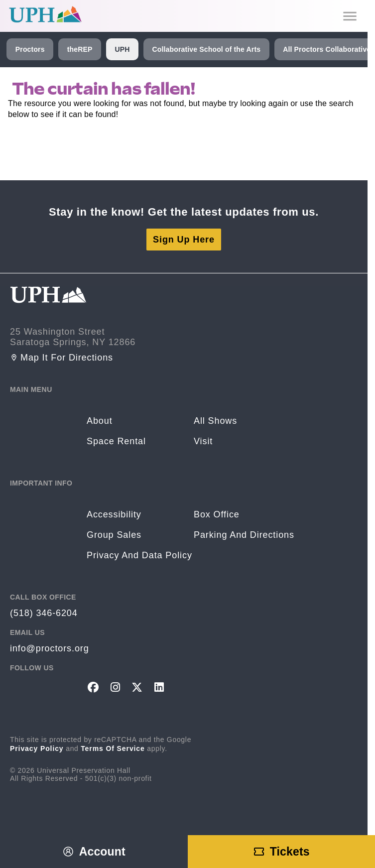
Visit (203, 441)
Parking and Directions (244, 535)
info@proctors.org (50, 648)
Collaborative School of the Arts (206, 49)
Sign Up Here (184, 240)
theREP (80, 49)
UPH (122, 49)
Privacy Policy (37, 748)
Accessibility (114, 514)
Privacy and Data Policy (139, 555)
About (100, 421)
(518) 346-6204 (44, 613)
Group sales (114, 535)
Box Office (217, 514)
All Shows (215, 421)
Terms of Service (113, 748)
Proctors (30, 49)
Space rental (116, 441)
